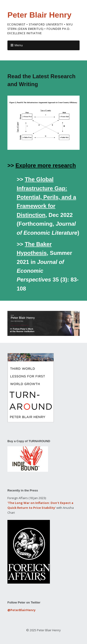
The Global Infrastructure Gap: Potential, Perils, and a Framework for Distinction (46, 197)
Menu (19, 45)
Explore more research (46, 165)
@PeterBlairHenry (21, 610)
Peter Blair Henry (39, 15)
